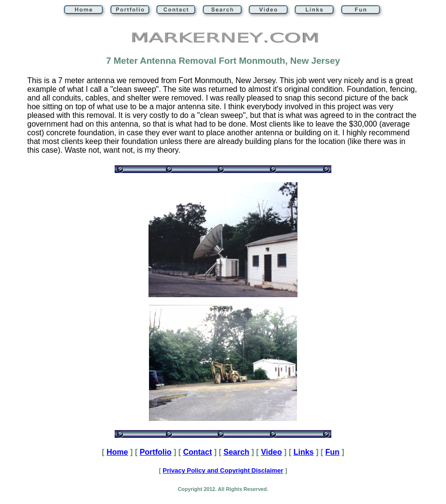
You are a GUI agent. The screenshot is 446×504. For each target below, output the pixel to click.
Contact (197, 452)
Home (117, 452)
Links (304, 452)
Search (236, 452)
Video (271, 452)
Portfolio (156, 452)
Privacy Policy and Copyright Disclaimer (223, 470)
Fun (332, 452)
